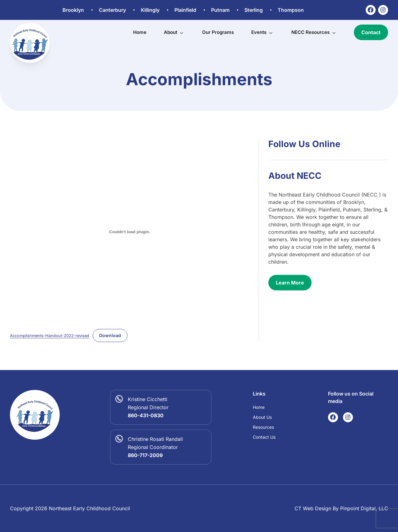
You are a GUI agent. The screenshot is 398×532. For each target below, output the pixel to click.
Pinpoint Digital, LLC (364, 508)
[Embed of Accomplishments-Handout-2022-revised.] (130, 232)
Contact (371, 32)
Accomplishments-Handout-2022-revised (50, 336)
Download (110, 335)
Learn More (290, 283)
